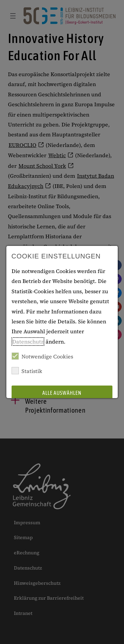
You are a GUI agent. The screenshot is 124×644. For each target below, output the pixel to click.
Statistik (27, 371)
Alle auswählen (62, 393)
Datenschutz (28, 342)
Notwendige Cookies (42, 356)
